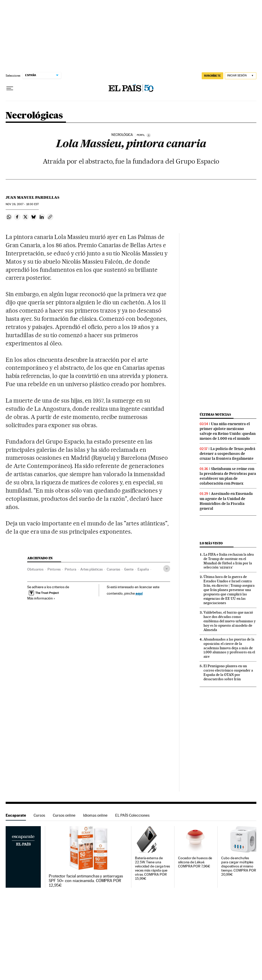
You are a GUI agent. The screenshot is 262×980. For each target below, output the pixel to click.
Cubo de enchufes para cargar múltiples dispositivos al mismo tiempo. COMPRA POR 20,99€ (239, 866)
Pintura (70, 569)
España (143, 569)
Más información (41, 598)
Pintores (54, 569)
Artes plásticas (91, 569)
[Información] (149, 135)
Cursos (39, 815)
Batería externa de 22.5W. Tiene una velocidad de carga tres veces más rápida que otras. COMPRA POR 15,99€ (152, 868)
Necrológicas (34, 116)
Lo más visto (211, 543)
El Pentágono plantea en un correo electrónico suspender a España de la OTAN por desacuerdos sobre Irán (228, 672)
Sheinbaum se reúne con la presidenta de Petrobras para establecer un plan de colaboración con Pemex (228, 476)
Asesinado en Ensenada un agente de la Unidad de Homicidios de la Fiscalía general (226, 501)
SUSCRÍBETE (212, 76)
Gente (129, 569)
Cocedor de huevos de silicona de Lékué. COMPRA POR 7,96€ (195, 862)
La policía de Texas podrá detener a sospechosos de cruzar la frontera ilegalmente (227, 454)
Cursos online (64, 815)
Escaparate (16, 815)
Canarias (113, 569)
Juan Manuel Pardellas (32, 197)
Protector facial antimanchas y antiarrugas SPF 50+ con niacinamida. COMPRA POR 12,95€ (86, 881)
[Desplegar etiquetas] (167, 569)
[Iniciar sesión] (241, 76)
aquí (139, 593)
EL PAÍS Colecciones (132, 815)
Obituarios (35, 569)
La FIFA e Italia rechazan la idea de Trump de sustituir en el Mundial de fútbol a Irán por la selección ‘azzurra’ (229, 561)
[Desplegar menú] (10, 88)
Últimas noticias (215, 414)
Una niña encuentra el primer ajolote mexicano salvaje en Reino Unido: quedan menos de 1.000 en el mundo (228, 431)
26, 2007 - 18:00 (22, 204)
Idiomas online (95, 815)
